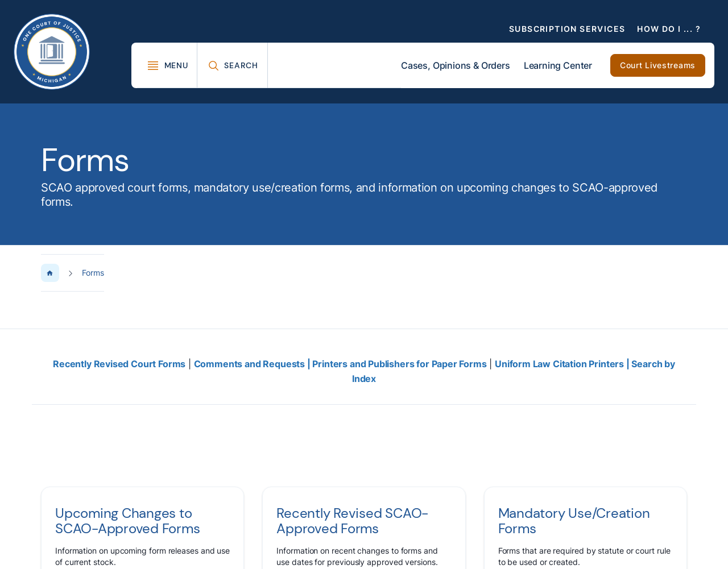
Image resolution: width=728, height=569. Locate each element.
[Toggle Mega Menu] (167, 65)
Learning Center (558, 65)
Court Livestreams (658, 65)
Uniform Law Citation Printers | (563, 364)
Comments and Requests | (253, 364)
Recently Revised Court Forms (119, 364)
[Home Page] (50, 273)
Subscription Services (567, 29)
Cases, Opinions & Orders (456, 65)
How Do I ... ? (669, 29)
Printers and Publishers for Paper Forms (399, 364)
